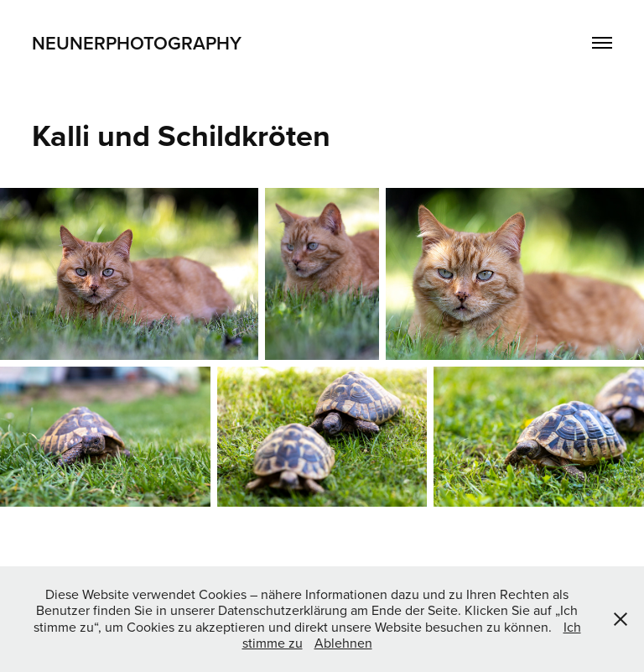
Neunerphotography (137, 43)
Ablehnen (343, 643)
